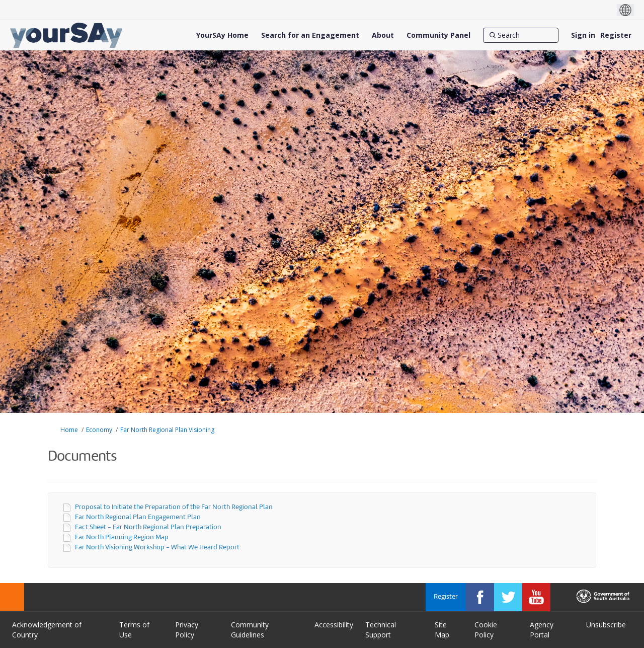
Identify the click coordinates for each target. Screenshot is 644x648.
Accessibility (334, 625)
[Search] (521, 35)
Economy (99, 430)
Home (69, 430)
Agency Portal (542, 630)
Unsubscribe (606, 625)
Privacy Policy (187, 630)
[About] (383, 35)
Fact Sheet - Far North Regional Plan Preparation (148, 527)
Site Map (442, 630)
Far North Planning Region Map (122, 537)
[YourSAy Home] (222, 35)
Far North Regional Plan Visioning (167, 430)
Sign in (583, 35)
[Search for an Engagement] (310, 35)
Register (616, 35)
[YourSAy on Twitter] (508, 597)
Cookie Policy (486, 630)
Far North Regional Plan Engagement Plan (138, 517)
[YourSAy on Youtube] (536, 597)
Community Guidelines (250, 630)
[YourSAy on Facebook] (480, 597)
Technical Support (381, 630)
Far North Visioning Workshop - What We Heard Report (157, 548)
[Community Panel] (438, 35)
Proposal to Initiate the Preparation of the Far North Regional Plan (174, 507)
